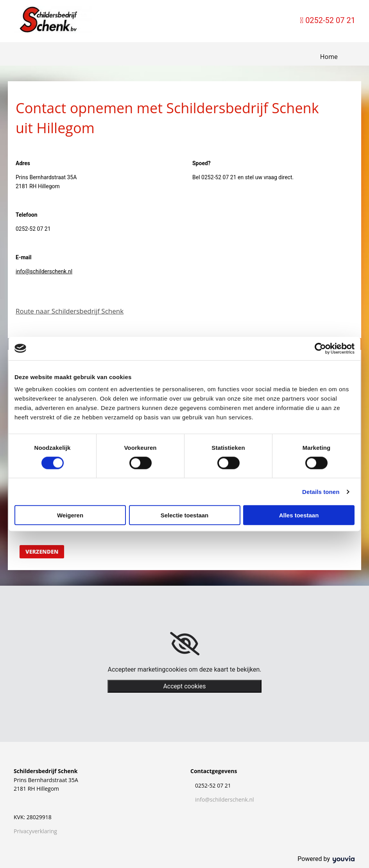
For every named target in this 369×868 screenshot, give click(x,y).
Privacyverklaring (35, 831)
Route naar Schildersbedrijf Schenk (70, 311)
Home (329, 57)
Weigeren (70, 515)
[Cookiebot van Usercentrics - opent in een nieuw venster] (320, 348)
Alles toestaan (299, 515)
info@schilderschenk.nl (44, 271)
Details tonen (321, 491)
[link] (185, 644)
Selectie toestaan (185, 515)
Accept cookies (184, 686)
